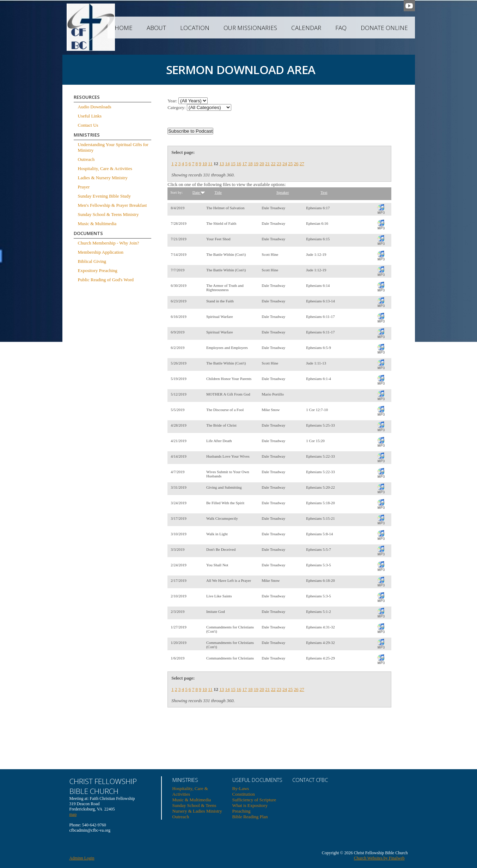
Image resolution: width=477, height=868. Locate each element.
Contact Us (88, 125)
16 (239, 164)
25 (290, 164)
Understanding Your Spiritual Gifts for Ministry (113, 147)
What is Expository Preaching (250, 808)
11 (210, 164)
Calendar (306, 28)
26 (296, 164)
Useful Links (90, 116)
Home (124, 28)
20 (262, 164)
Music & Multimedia (97, 224)
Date (199, 192)
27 (302, 164)
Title (218, 192)
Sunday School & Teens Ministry (108, 214)
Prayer (84, 187)
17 (244, 164)
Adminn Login (82, 858)
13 (222, 164)
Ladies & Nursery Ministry (103, 178)
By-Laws (241, 788)
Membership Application (101, 252)
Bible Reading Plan (250, 817)
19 (256, 164)
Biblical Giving (92, 261)
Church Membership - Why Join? (109, 243)
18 (250, 164)
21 (267, 164)
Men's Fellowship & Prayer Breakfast (112, 205)
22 (273, 164)
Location (195, 28)
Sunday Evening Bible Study (105, 196)
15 (233, 164)
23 (279, 164)
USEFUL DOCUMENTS (257, 780)
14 (227, 164)
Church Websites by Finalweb (379, 858)
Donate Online (384, 28)
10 (205, 164)
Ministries (185, 780)
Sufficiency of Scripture (254, 800)
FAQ (341, 28)
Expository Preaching (98, 270)
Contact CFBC (310, 780)
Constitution (244, 794)
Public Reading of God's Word (106, 280)
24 (285, 164)
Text (324, 192)
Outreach (86, 159)
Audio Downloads (95, 107)
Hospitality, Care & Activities (105, 168)
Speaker (283, 192)
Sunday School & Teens (194, 805)
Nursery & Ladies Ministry (197, 811)
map (73, 814)
